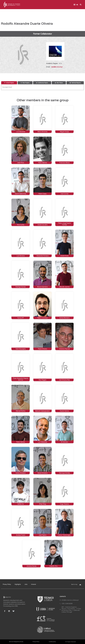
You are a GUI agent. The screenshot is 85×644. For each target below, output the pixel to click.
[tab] (9, 83)
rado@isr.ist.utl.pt (57, 67)
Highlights (18, 584)
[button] (74, 5)
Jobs (26, 584)
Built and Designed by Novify (16, 642)
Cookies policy (52, 642)
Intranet (33, 584)
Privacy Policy (7, 584)
